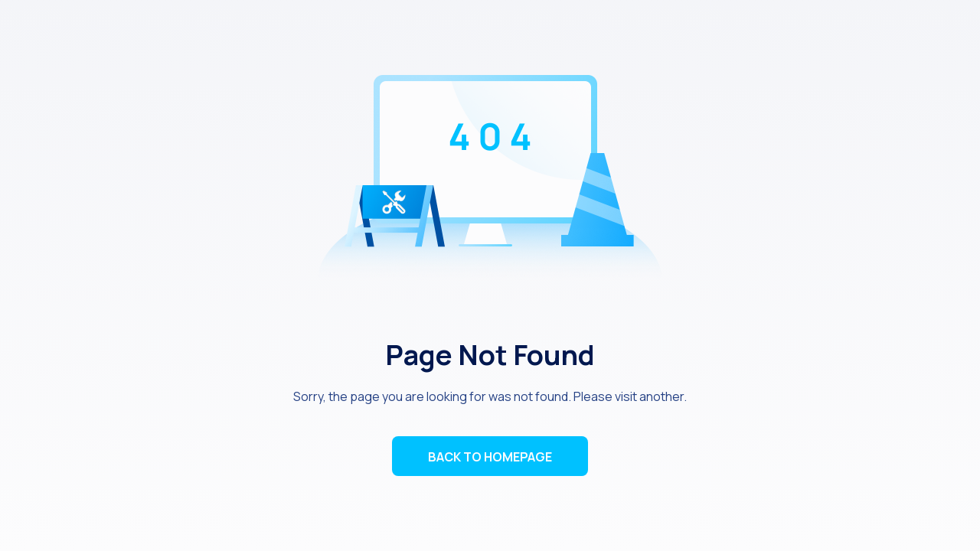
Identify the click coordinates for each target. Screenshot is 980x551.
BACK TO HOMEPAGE (490, 457)
